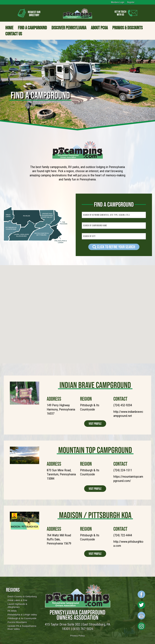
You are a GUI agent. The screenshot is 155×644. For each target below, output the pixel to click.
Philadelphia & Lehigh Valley (22, 615)
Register (131, 2)
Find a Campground (32, 28)
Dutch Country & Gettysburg (22, 596)
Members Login (118, 2)
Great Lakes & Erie (17, 600)
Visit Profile (95, 424)
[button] (7, 326)
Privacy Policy (77, 636)
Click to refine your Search (114, 247)
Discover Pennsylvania (69, 28)
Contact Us (14, 34)
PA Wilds (12, 611)
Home (9, 28)
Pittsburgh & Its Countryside (22, 618)
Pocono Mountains (17, 622)
